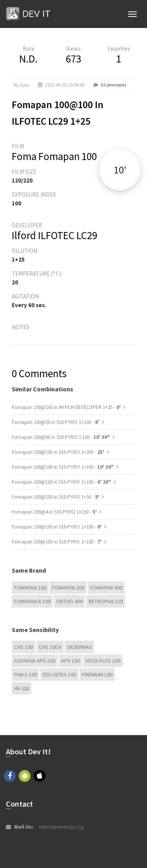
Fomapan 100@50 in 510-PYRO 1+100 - (56, 422)
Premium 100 (97, 674)
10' (120, 170)
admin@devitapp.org (61, 827)
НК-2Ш (22, 688)
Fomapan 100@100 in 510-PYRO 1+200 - (59, 452)
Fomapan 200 (68, 588)
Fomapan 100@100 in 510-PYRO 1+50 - (56, 497)
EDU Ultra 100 (59, 674)
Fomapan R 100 (32, 601)
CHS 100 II (50, 647)
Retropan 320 (106, 601)
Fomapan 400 (106, 588)
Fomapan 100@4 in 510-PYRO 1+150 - (55, 512)
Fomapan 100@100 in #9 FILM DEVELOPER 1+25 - (67, 407)
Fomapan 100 (30, 588)
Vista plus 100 (103, 661)
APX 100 (70, 661)
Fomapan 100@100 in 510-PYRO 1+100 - (63, 467)
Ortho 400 (70, 601)
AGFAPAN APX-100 (35, 661)
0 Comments (113, 85)
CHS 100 (24, 647)
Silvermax (79, 647)
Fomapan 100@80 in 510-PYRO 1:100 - (61, 437)
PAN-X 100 (25, 674)
